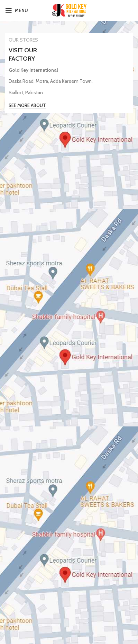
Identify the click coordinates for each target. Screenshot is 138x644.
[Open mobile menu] (17, 10)
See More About (27, 105)
